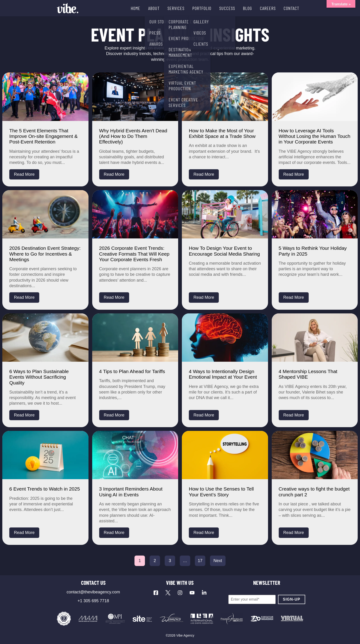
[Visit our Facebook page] (156, 593)
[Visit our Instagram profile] (180, 593)
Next (218, 561)
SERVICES (176, 8)
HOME (136, 8)
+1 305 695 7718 (93, 601)
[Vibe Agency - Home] (68, 8)
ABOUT (154, 8)
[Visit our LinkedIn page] (204, 593)
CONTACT (291, 8)
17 (200, 561)
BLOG (247, 8)
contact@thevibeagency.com (93, 592)
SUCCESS (227, 8)
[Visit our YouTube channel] (192, 593)
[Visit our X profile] (168, 593)
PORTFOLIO (202, 8)
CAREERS (268, 8)
